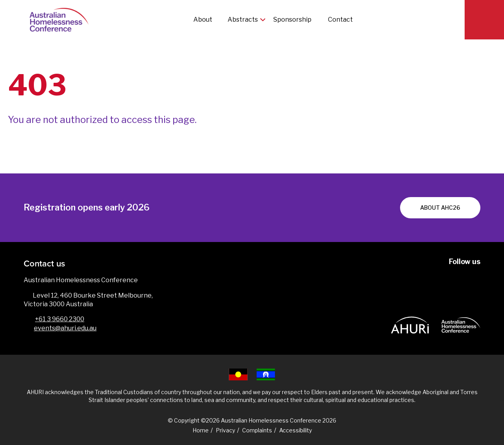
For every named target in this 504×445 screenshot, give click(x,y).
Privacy (225, 430)
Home (201, 430)
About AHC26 (440, 208)
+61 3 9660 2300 (60, 319)
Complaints (257, 430)
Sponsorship (293, 20)
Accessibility (296, 430)
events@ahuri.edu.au (65, 328)
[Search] (484, 20)
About (203, 20)
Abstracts (243, 20)
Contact (340, 20)
